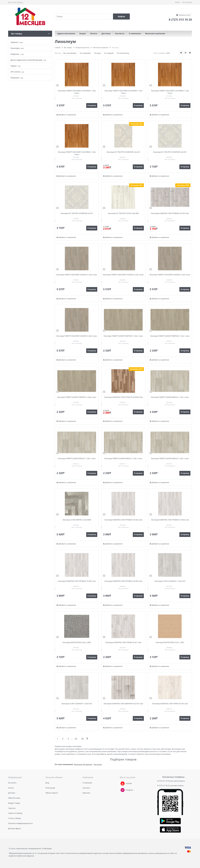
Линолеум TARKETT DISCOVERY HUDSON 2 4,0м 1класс (77, 336)
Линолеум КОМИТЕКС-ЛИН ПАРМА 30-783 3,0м (170, 704)
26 (82, 739)
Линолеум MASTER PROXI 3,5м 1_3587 (170, 642)
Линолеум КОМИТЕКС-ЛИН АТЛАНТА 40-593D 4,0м (123, 397)
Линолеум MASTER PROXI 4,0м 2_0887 (77, 642)
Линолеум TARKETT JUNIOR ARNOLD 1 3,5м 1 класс (123, 459)
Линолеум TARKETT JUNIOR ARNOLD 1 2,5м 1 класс (170, 397)
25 (76, 739)
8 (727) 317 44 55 (164, 786)
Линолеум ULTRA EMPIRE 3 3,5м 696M (77, 520)
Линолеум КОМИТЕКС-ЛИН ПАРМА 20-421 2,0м (123, 642)
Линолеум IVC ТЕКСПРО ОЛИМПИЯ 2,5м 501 (123, 152)
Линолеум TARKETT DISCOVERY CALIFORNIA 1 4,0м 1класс (77, 153)
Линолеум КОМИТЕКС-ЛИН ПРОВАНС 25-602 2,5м (170, 520)
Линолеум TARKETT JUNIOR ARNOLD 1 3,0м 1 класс (77, 459)
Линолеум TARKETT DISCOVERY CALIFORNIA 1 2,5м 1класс (170, 92)
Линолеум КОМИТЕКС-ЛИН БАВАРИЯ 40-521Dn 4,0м (123, 704)
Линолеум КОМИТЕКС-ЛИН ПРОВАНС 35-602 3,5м (77, 581)
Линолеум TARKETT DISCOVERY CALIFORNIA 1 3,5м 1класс (123, 92)
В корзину (92, 105)
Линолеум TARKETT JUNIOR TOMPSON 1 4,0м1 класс (77, 397)
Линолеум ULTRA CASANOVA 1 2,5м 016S (170, 581)
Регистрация (187, 2)
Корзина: (184, 15)
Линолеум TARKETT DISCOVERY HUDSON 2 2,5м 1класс (170, 275)
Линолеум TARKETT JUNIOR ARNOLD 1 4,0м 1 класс (170, 459)
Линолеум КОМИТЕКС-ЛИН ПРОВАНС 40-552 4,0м (170, 213)
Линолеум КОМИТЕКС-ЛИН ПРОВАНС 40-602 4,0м (123, 581)
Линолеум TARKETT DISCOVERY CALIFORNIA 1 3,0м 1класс (77, 92)
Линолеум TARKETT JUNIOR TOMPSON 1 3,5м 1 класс (170, 336)
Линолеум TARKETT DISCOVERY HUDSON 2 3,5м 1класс (123, 275)
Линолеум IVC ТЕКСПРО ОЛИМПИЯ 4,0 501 (77, 213)
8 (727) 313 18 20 (163, 781)
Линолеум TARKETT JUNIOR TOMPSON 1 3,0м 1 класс (123, 336)
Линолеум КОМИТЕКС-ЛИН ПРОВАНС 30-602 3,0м (123, 520)
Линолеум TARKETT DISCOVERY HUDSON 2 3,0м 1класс (77, 275)
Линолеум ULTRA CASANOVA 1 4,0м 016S (77, 704)
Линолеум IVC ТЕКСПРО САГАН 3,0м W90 (123, 213)
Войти (178, 2)
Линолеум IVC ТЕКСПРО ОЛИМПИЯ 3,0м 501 (170, 152)
